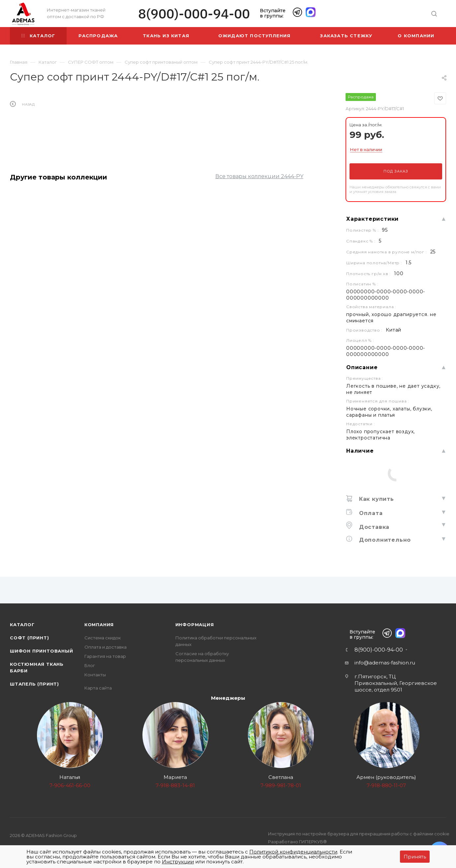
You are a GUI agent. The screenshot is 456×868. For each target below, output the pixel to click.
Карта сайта (98, 688)
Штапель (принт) (34, 684)
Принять (415, 857)
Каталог (22, 625)
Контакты (95, 675)
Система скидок (103, 638)
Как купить (376, 499)
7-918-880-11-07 (386, 785)
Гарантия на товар (105, 656)
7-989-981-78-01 (281, 785)
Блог (90, 665)
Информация (195, 625)
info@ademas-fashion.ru (385, 663)
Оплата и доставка (106, 647)
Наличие (360, 451)
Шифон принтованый (42, 651)
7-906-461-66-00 (70, 785)
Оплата (370, 513)
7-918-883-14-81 (175, 785)
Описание (362, 367)
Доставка (373, 527)
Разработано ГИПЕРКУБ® (297, 842)
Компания (99, 625)
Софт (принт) (30, 638)
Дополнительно (384, 540)
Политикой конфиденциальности (293, 852)
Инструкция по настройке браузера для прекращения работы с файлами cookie (359, 834)
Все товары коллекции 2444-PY (259, 176)
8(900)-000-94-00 (194, 14)
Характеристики (372, 219)
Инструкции (178, 862)
